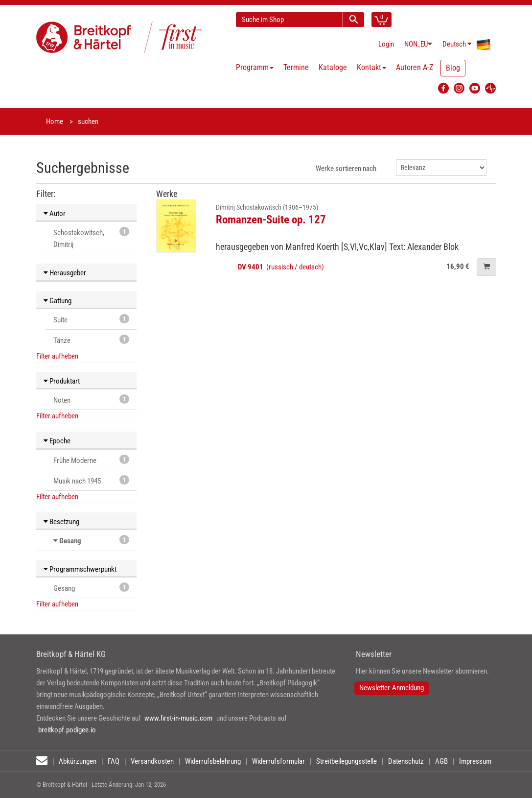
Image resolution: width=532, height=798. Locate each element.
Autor (55, 214)
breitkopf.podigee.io (67, 730)
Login (386, 44)
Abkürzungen (78, 761)
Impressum (475, 761)
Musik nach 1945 (91, 480)
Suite (91, 319)
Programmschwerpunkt (80, 569)
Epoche (57, 441)
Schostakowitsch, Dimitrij (91, 238)
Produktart (62, 381)
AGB (441, 761)
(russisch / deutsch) (281, 267)
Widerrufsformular (278, 761)
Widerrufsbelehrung (213, 761)
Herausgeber (65, 273)
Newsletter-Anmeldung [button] (392, 688)
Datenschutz (406, 761)
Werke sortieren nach (346, 169)
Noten (91, 399)
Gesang (70, 541)
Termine (296, 67)
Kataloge (333, 67)
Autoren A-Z (415, 67)
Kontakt (371, 67)
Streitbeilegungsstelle (347, 761)
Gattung (58, 301)
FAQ (114, 761)
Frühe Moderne (91, 460)
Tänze (91, 340)
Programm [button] (255, 67)
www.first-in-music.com (178, 718)
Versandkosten (152, 761)
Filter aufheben (57, 356)
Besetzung (61, 522)
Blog (453, 68)
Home (55, 121)
